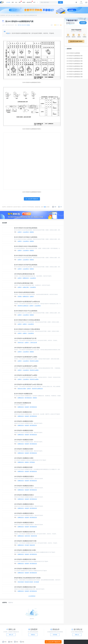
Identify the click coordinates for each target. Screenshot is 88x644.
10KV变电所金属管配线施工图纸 (24, 283)
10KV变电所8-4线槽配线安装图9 (24, 449)
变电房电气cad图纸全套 (23, 306)
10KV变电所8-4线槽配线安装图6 (24, 430)
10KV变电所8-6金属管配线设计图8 (74, 74)
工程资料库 (3, 15)
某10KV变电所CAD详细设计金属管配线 (26, 237)
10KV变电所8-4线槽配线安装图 (23, 467)
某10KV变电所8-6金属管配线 (73, 53)
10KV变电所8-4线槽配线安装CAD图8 (25, 569)
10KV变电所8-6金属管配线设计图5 (74, 66)
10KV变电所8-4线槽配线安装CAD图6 (25, 559)
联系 (45, 207)
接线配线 (32, 232)
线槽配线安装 (26, 278)
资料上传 (11, 635)
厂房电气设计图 (33, 342)
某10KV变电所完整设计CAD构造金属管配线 (27, 320)
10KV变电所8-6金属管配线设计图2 (74, 58)
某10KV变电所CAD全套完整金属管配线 (26, 256)
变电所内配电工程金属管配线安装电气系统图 (27, 578)
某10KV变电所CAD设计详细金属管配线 (26, 246)
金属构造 (25, 324)
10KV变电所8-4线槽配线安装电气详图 (25, 541)
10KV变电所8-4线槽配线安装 (23, 403)
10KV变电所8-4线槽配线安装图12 (24, 495)
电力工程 (13, 15)
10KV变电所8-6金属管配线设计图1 (74, 56)
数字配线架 (32, 462)
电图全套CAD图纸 (22, 389)
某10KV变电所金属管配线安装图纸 (24, 292)
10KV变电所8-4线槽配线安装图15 (24, 523)
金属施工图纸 (26, 287)
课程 (20, 2)
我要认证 (77, 635)
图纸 (8, 33)
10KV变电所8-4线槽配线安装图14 (24, 513)
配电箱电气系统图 (29, 582)
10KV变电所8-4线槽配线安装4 (23, 412)
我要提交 (33, 635)
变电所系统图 (21, 582)
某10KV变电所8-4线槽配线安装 (23, 394)
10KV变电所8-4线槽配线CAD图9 (24, 458)
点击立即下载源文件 (53, 642)
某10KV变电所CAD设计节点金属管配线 (26, 311)
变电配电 (18, 15)
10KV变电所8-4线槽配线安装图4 (24, 421)
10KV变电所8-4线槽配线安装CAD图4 (25, 550)
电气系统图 (36, 582)
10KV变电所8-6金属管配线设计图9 (74, 77)
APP (34, 2)
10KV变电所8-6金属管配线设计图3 (74, 61)
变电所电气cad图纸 (34, 379)
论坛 (16, 2)
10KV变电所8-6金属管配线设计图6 (74, 69)
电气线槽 (27, 545)
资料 (13, 2)
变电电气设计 (21, 342)
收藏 (54, 207)
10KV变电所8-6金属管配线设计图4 (74, 64)
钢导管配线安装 (28, 398)
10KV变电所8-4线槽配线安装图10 (24, 477)
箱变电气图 (27, 536)
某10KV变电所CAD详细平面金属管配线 (26, 265)
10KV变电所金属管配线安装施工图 (24, 274)
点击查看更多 (32, 596)
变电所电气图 (34, 536)
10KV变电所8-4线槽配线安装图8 (24, 440)
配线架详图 (32, 545)
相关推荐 (5, 223)
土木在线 (8, 2)
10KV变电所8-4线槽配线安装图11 (24, 486)
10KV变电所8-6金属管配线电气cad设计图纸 (27, 348)
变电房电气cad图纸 (34, 361)
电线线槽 (27, 407)
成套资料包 (29, 2)
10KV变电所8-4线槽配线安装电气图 (25, 532)
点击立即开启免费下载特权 (76, 41)
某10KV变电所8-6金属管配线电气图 (29, 15)
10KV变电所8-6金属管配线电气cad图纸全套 (27, 302)
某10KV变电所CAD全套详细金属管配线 (26, 228)
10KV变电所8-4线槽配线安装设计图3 (25, 587)
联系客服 (55, 635)
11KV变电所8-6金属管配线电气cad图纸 (26, 357)
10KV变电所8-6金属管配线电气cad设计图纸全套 (28, 384)
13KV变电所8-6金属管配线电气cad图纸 (26, 375)
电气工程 (8, 15)
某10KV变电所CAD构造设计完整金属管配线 (27, 329)
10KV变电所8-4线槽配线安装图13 (24, 504)
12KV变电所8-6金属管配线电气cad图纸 (26, 366)
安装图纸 (20, 296)
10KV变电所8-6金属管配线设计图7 (74, 71)
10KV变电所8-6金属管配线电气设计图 (25, 338)
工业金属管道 (26, 232)
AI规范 (24, 2)
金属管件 (20, 232)
